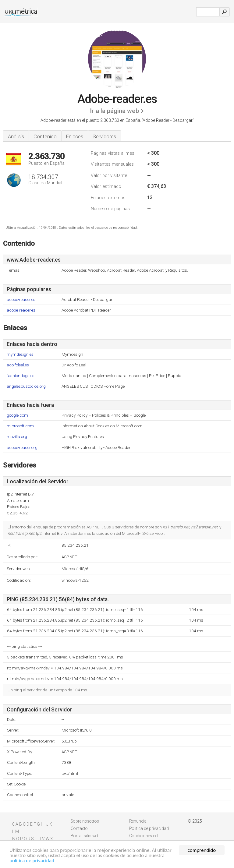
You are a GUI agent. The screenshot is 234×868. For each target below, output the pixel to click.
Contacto (79, 828)
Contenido (45, 136)
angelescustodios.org (26, 386)
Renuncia (138, 821)
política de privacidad (32, 861)
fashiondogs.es (21, 376)
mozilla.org (17, 437)
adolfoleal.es (18, 365)
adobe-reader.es (21, 300)
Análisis (16, 136)
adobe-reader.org (22, 448)
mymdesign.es (20, 354)
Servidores (104, 136)
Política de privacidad (149, 828)
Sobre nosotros (85, 821)
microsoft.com (20, 426)
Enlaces (75, 136)
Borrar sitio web (85, 836)
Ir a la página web (114, 111)
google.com (17, 415)
